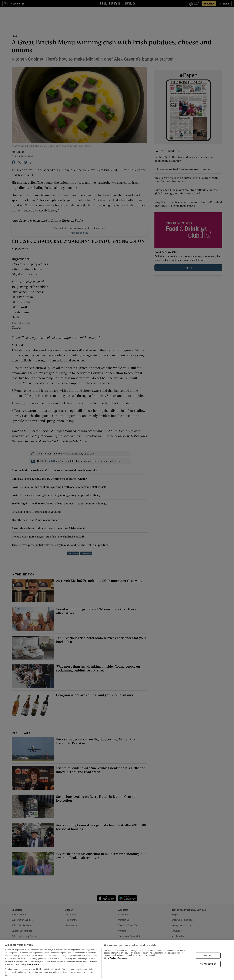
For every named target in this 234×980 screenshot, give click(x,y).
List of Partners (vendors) (115, 958)
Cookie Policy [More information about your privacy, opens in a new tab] (33, 964)
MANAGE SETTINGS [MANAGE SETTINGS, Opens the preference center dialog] (208, 964)
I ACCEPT (208, 955)
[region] (117, 960)
